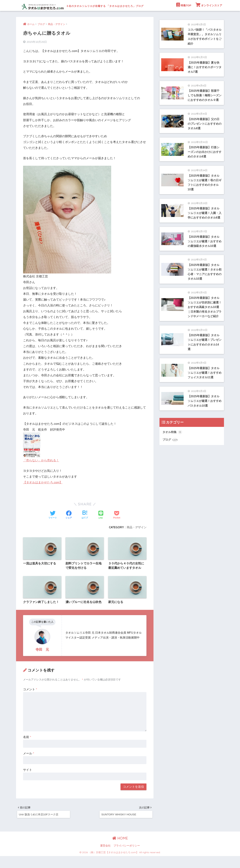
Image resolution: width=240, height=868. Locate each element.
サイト (28, 781)
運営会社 (105, 858)
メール (29, 765)
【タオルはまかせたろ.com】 (43, 493)
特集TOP (184, 16)
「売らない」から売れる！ (41, 471)
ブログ (170, 472)
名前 (27, 748)
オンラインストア (209, 16)
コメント (30, 701)
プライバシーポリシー (127, 858)
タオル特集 (173, 464)
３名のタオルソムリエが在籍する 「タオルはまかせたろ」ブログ (108, 5)
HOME (120, 850)
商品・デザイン (137, 538)
